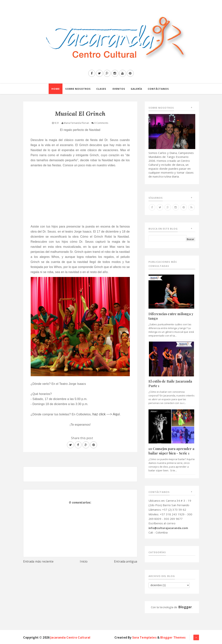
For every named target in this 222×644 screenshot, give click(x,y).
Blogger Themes (173, 637)
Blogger (185, 607)
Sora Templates (144, 637)
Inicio (84, 561)
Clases (101, 89)
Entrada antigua (126, 561)
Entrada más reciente (38, 561)
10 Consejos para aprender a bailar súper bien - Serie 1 (171, 451)
